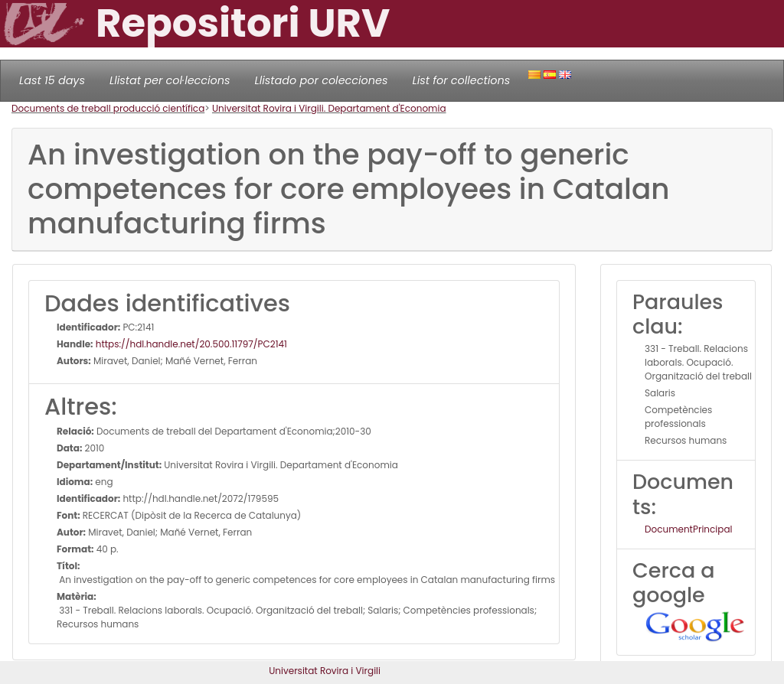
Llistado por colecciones (322, 80)
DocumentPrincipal (688, 529)
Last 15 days (52, 80)
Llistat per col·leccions (170, 80)
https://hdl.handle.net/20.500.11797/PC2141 (190, 344)
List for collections (461, 80)
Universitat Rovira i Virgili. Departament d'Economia (329, 108)
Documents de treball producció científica (108, 108)
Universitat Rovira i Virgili (325, 671)
